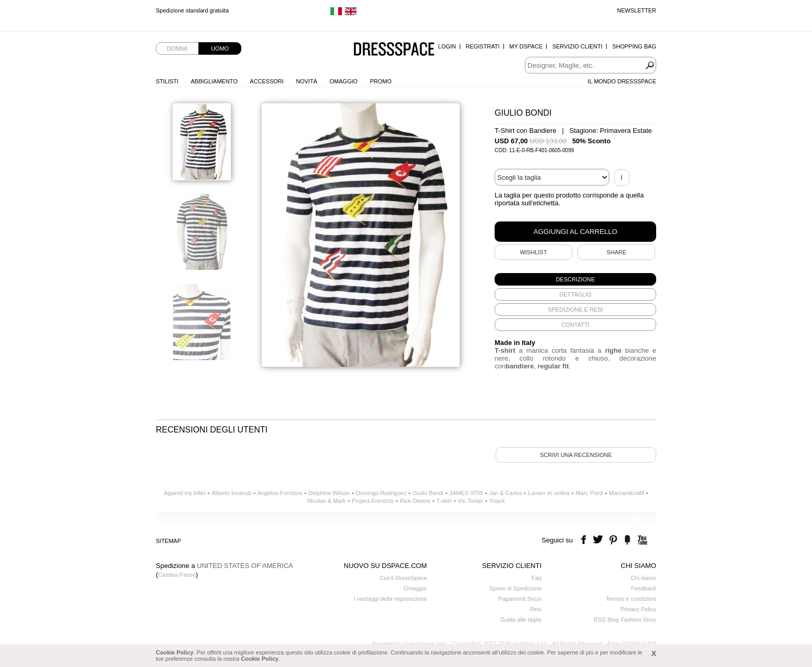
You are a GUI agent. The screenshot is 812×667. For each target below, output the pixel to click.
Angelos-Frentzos (280, 493)
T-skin (444, 501)
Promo (381, 81)
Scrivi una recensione (576, 455)
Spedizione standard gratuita (192, 10)
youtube (641, 540)
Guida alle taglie (521, 620)
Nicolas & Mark (326, 501)
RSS (600, 620)
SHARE (617, 252)
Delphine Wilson (329, 493)
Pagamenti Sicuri (520, 599)
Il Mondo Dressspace (622, 81)
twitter (599, 540)
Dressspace (394, 50)
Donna (177, 48)
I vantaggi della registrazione (390, 599)
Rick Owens (415, 501)
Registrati (482, 46)
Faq (537, 578)
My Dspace (526, 46)
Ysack (497, 501)
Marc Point (589, 493)
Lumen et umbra (549, 493)
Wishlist (533, 252)
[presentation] (575, 279)
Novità (307, 81)
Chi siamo (643, 578)
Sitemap (168, 541)
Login (447, 46)
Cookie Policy (175, 652)
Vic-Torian (470, 501)
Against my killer (184, 493)
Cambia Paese (177, 575)
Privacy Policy (638, 609)
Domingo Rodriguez (381, 493)
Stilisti (167, 81)
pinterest (613, 540)
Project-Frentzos (373, 501)
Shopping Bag (634, 46)
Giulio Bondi (428, 493)
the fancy (627, 540)
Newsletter (637, 10)
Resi (536, 609)
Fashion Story (638, 620)
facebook (585, 540)
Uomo (220, 48)
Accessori (267, 81)
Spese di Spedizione (515, 588)
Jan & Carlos (505, 493)
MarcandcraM (627, 493)
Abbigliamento (214, 81)
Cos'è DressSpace (403, 578)
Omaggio (343, 81)
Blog (613, 620)
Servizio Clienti (577, 46)
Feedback (644, 588)
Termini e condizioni (631, 599)
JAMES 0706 (466, 493)
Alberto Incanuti (231, 493)
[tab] (575, 279)
